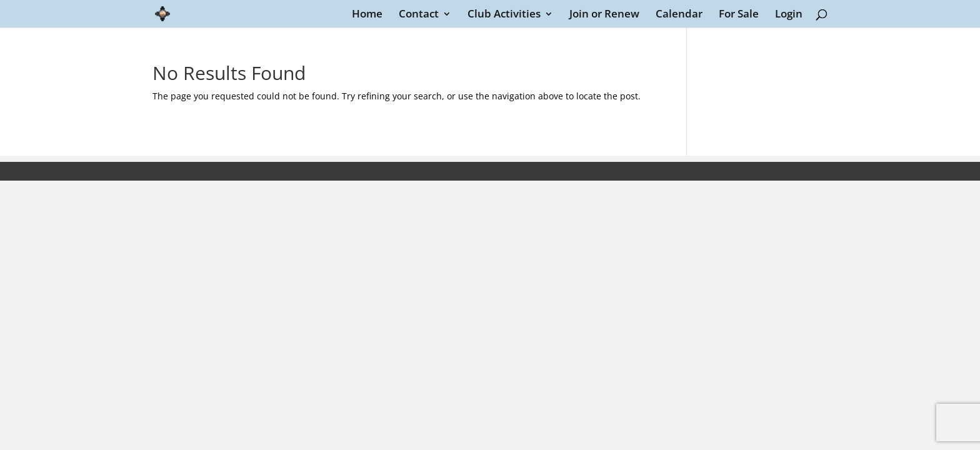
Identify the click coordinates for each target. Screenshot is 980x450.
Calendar (679, 15)
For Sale (739, 15)
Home (367, 15)
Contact (419, 15)
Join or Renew (604, 15)
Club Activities (504, 15)
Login (789, 15)
